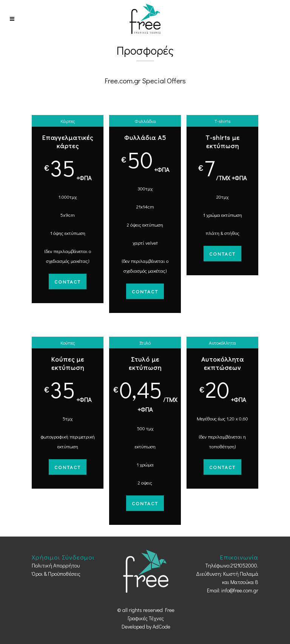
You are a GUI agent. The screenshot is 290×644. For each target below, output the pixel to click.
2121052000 (244, 565)
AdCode (161, 626)
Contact (68, 281)
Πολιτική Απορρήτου (56, 565)
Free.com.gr (123, 80)
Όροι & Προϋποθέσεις (56, 574)
